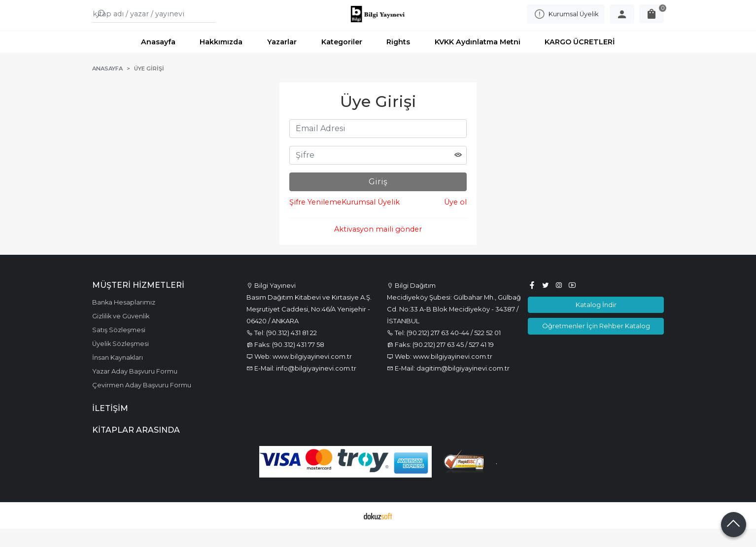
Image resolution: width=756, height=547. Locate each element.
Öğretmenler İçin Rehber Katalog (596, 344)
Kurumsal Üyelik (371, 220)
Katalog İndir (596, 323)
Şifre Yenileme (315, 220)
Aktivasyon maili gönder (378, 247)
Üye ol (455, 220)
